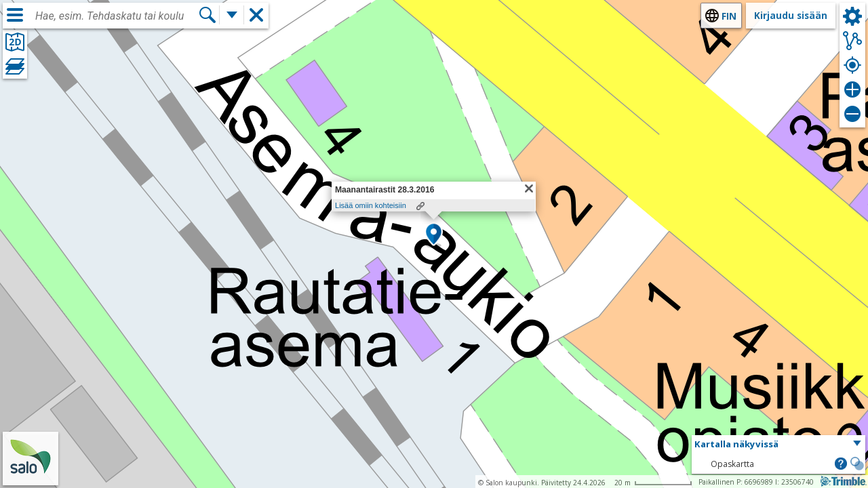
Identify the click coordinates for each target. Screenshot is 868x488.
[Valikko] (15, 15)
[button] (434, 235)
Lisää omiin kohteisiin (371, 205)
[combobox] (117, 16)
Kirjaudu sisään (791, 15)
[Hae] (208, 15)
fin (729, 16)
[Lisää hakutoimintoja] (232, 15)
